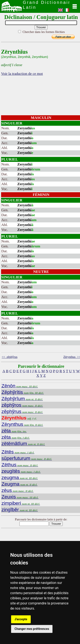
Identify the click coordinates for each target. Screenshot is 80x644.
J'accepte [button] (21, 619)
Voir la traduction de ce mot (22, 74)
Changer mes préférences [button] (32, 629)
